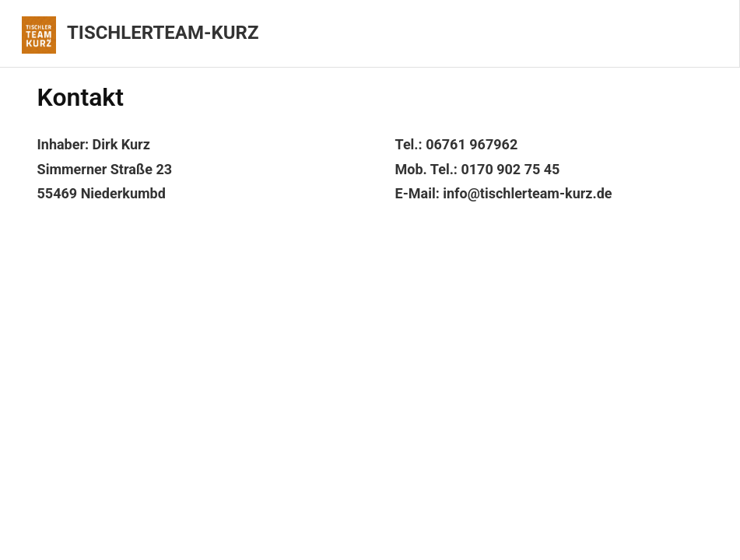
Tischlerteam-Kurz (163, 33)
